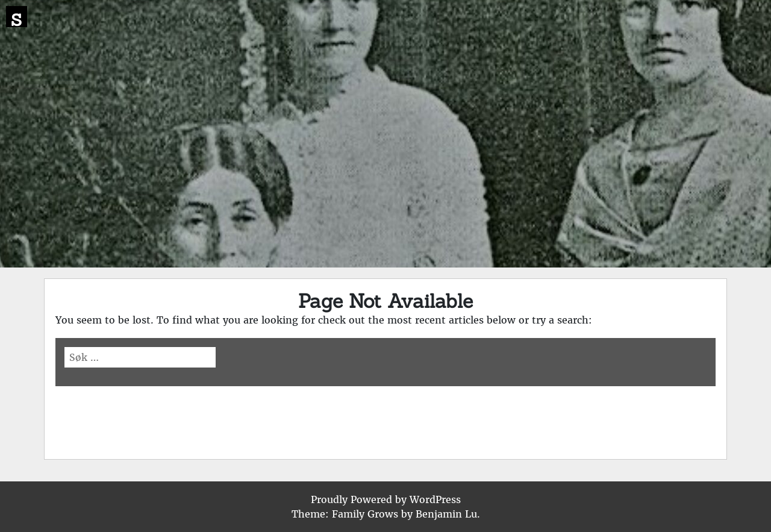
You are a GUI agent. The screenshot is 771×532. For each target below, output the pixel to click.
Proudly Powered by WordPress (386, 499)
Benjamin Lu (446, 514)
